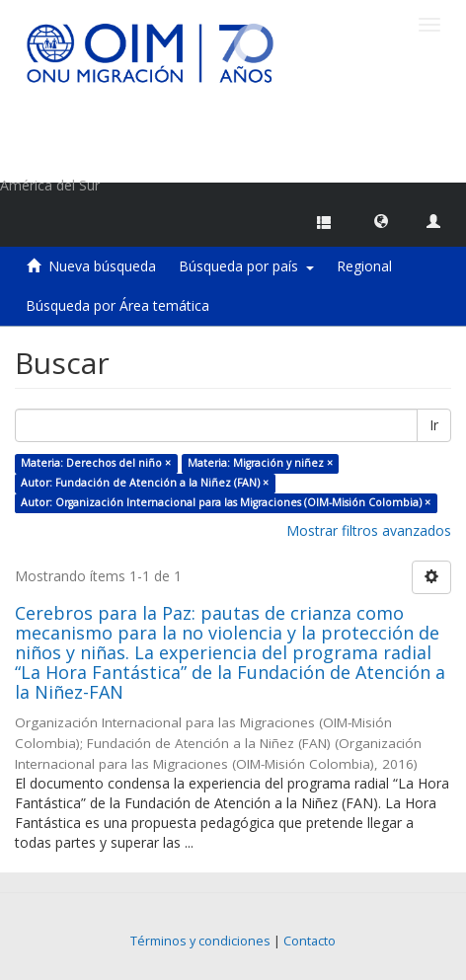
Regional (364, 266)
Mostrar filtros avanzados (369, 530)
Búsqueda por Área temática (117, 305)
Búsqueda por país (246, 266)
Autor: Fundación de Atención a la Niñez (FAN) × (145, 483)
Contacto (310, 941)
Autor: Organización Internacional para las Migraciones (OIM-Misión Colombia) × (226, 502)
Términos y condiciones (200, 941)
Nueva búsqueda (102, 266)
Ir (434, 425)
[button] (381, 220)
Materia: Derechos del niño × (96, 463)
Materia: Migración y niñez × (260, 463)
